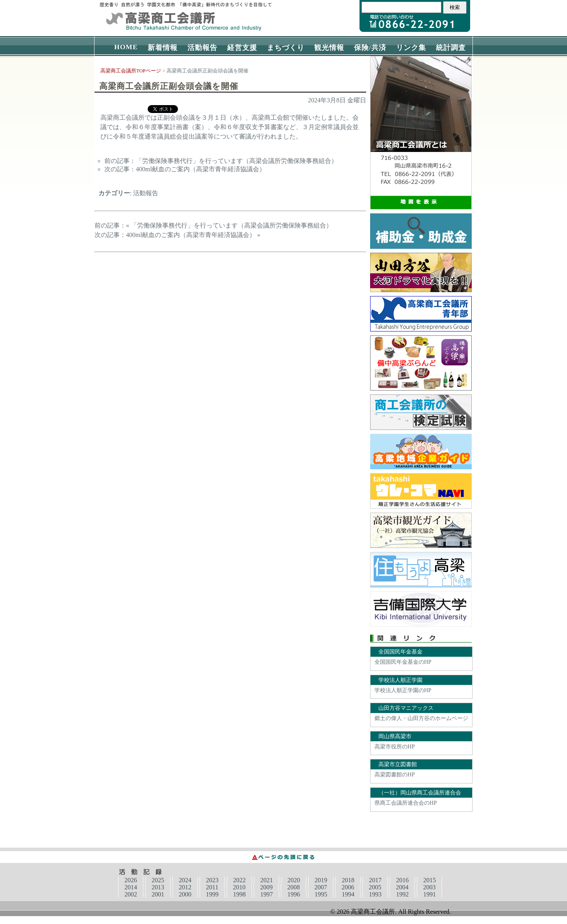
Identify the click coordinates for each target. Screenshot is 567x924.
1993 (375, 894)
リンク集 (411, 48)
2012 (185, 887)
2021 (267, 880)
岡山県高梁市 (395, 736)
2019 (321, 880)
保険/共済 (370, 48)
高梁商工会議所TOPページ (131, 71)
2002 (131, 894)
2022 (239, 880)
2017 (375, 880)
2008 (293, 887)
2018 (348, 880)
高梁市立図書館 (398, 764)
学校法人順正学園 (400, 680)
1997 (267, 894)
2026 (131, 880)
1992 (402, 894)
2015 (430, 880)
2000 (185, 894)
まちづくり (286, 48)
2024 (185, 880)
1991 (430, 894)
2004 (402, 887)
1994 (348, 894)
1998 (239, 894)
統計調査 (451, 48)
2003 (429, 887)
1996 (294, 894)
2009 (266, 887)
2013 (158, 887)
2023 (212, 880)
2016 (402, 880)
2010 (239, 887)
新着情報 (163, 48)
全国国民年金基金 (400, 652)
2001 (158, 894)
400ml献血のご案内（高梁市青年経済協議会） (201, 169)
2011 (212, 887)
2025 (158, 880)
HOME (126, 47)
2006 (348, 887)
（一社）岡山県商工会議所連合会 (420, 793)
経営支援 (242, 48)
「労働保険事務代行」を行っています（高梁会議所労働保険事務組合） (237, 161)
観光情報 (329, 48)
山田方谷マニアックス (406, 708)
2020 (294, 880)
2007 (321, 887)
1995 (321, 894)
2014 (131, 887)
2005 (375, 887)
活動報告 (202, 48)
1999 (212, 894)
